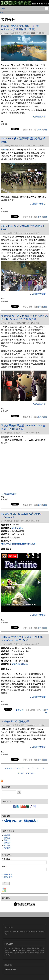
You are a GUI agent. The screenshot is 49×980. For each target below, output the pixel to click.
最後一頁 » (30, 773)
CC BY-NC (14, 951)
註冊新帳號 (8, 874)
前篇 (5, 150)
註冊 (45, 130)
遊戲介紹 (4, 124)
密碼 (4, 867)
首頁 (2, 12)
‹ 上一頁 (17, 769)
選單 (3, 9)
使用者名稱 (7, 859)
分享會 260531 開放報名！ (21, 821)
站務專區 (7, 835)
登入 (40, 130)
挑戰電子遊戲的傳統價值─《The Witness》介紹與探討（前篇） (20, 28)
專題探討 (7, 840)
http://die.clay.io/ (20, 664)
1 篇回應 (20, 710)
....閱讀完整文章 (38, 117)
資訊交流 (7, 848)
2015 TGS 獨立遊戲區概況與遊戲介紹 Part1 (23, 228)
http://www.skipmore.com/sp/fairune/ (19, 544)
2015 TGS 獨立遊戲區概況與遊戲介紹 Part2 (23, 140)
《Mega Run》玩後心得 (15, 721)
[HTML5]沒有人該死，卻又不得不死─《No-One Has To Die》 (23, 639)
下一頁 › (21, 773)
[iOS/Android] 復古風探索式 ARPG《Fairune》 (21, 515)
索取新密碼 (8, 877)
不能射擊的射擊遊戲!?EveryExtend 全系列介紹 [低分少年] (23, 427)
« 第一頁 (9, 769)
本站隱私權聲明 (10, 969)
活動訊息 (7, 838)
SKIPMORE (17, 528)
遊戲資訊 (7, 843)
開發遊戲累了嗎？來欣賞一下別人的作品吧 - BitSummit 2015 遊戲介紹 (24, 317)
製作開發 (7, 845)
